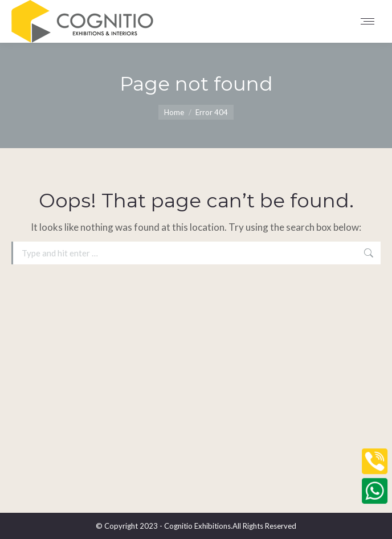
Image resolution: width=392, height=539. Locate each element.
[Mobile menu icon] (370, 21)
